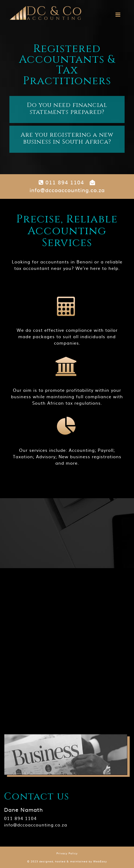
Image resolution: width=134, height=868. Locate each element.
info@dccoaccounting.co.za (67, 187)
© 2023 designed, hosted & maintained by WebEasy (67, 861)
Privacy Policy (67, 853)
